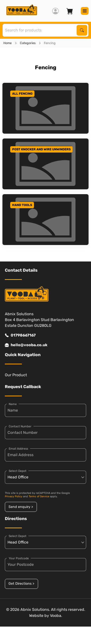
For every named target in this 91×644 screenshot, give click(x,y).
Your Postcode (19, 558)
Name (13, 404)
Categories (28, 43)
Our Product (16, 375)
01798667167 (20, 335)
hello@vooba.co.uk (26, 345)
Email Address (18, 449)
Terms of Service (39, 496)
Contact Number (20, 426)
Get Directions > (21, 584)
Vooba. (56, 616)
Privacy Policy (14, 496)
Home (8, 43)
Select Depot (18, 471)
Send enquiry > (21, 507)
